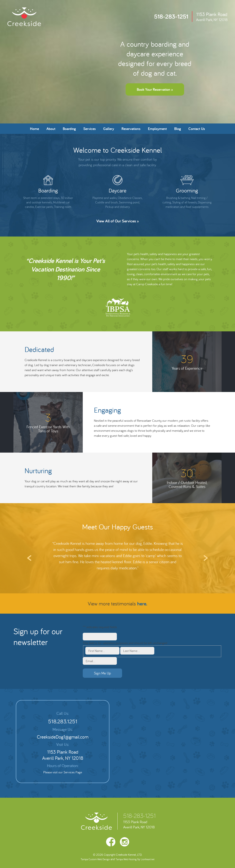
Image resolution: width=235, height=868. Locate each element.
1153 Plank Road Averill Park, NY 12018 (63, 755)
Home (34, 129)
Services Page (73, 772)
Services (90, 129)
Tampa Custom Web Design (95, 859)
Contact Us (197, 129)
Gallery (109, 129)
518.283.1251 (63, 721)
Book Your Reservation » (155, 89)
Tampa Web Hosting (126, 859)
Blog (178, 129)
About (51, 129)
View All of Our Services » (118, 221)
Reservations (131, 129)
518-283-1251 (139, 816)
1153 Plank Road (212, 17)
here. (142, 603)
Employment (157, 129)
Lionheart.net (148, 859)
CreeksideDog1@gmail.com (63, 737)
